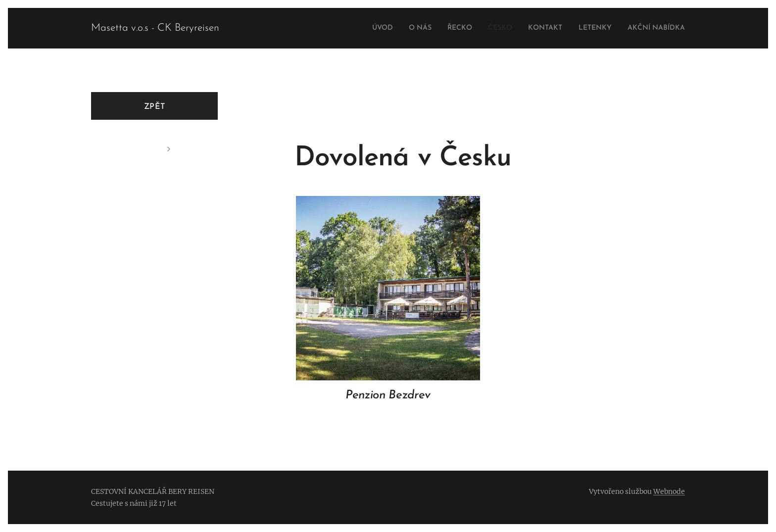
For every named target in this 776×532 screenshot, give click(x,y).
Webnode (669, 491)
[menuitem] (355, 28)
